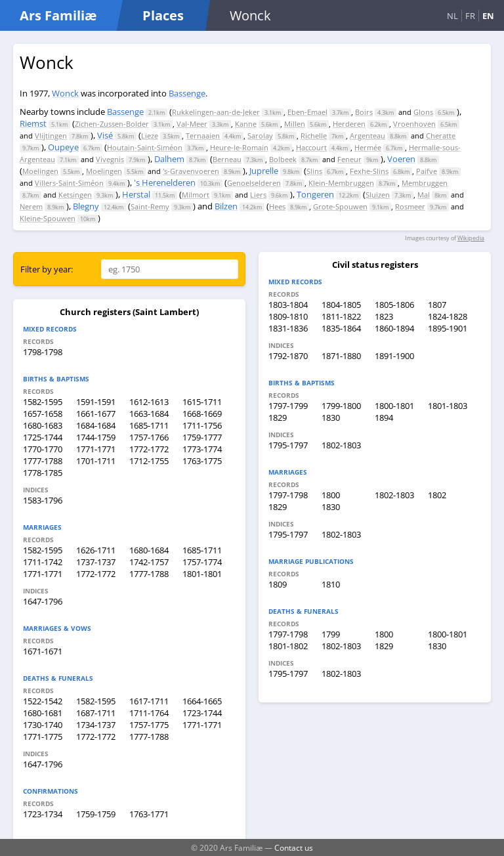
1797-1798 (288, 495)
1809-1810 (288, 316)
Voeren (401, 159)
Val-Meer (192, 124)
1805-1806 (394, 305)
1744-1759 (96, 437)
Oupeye (63, 147)
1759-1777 (202, 437)
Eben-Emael (307, 112)
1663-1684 (149, 414)
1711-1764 (149, 713)
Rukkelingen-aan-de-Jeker (216, 112)
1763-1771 (149, 814)
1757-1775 (149, 725)
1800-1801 (394, 406)
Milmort (196, 195)
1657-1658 (43, 414)
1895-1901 (448, 328)
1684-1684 (96, 425)
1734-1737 (96, 725)
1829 (278, 417)
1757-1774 (202, 562)
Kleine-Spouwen (48, 218)
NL (452, 16)
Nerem (31, 206)
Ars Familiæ (58, 15)
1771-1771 (96, 449)
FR (470, 16)
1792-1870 (288, 356)
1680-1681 (43, 713)
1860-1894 (394, 328)
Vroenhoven (414, 124)
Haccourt (311, 147)
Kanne (246, 124)
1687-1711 (96, 713)
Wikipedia (471, 238)
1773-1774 (202, 449)
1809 (278, 584)
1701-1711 (96, 461)
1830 (331, 417)
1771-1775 (43, 737)
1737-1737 (96, 562)
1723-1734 (43, 814)
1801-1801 (202, 574)
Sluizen (378, 195)
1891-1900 (394, 356)
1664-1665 (202, 701)
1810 (331, 584)
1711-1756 (202, 425)
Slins (314, 171)
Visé (105, 135)
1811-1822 (341, 316)
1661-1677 (96, 414)
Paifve (427, 171)
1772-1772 (149, 449)
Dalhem (169, 159)
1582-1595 (43, 402)
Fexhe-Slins (369, 171)
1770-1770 (43, 449)
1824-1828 (448, 316)
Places (163, 15)
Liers (258, 195)
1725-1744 (43, 437)
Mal (424, 195)
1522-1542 (43, 701)
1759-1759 (96, 814)
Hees (277, 206)
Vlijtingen (51, 136)
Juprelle (264, 171)
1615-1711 (202, 402)
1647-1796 (43, 601)
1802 (437, 495)
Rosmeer (410, 206)
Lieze (150, 136)
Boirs (364, 112)
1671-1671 (43, 651)
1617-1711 (149, 701)
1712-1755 (149, 461)
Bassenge (187, 93)
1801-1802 (288, 646)
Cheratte (441, 136)
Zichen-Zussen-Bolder (112, 124)
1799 (331, 634)
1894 (384, 417)
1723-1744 (202, 713)
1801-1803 (448, 406)
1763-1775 (202, 461)
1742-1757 (149, 562)
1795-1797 (288, 445)
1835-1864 (341, 328)
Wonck (65, 93)
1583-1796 (43, 500)
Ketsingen (75, 195)
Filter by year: (47, 269)
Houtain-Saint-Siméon (145, 147)
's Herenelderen (165, 182)
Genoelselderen (254, 183)
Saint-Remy (150, 206)
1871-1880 (341, 356)
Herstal (136, 194)
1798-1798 (43, 352)
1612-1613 (149, 402)
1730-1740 (43, 725)
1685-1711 (149, 425)
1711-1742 (43, 562)
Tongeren (315, 194)
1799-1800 (341, 406)
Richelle (314, 136)
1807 (437, 305)
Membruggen (425, 183)
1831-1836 (288, 328)
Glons (423, 112)
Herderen (349, 124)
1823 (384, 316)
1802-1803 (341, 445)
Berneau (227, 159)
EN (488, 16)
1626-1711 (96, 550)
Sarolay (260, 136)
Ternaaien (203, 136)
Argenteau (367, 136)
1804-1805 (341, 305)
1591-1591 (96, 402)
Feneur (349, 159)
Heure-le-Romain (239, 147)
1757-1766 (149, 437)
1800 (331, 495)
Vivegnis (110, 159)
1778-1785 (43, 473)
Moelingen (40, 171)
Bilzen (226, 206)
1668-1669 (202, 414)
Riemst (33, 123)
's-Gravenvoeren (191, 171)
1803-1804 (288, 305)
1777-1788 (43, 461)
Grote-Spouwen (340, 206)
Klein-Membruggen (341, 183)
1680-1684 (149, 550)
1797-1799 (288, 406)
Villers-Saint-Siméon (69, 183)
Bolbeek (283, 159)
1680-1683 (43, 425)
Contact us (294, 847)
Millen (295, 124)
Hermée (368, 147)
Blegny (86, 206)
